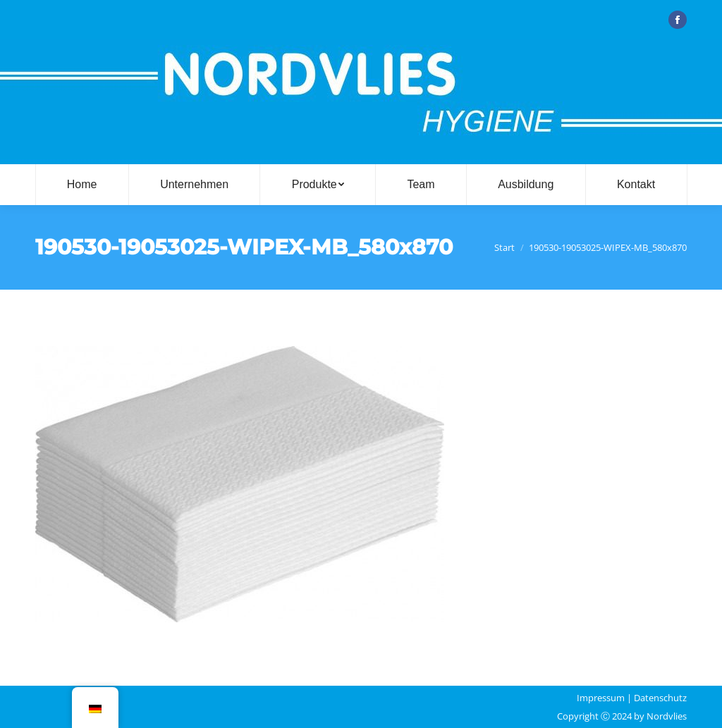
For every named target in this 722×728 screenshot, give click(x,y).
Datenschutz (660, 698)
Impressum (601, 698)
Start (504, 247)
